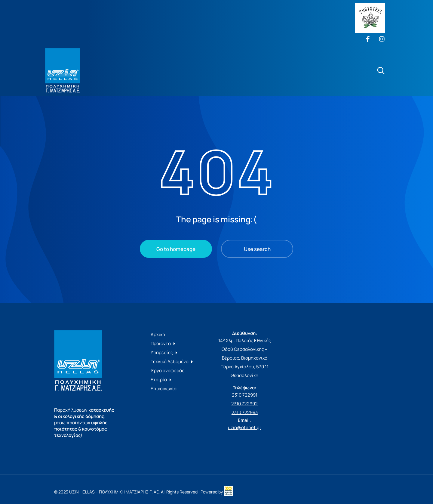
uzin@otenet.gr (244, 427)
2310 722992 (244, 404)
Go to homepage (176, 249)
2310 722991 (245, 395)
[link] (229, 492)
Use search (257, 249)
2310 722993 (245, 412)
